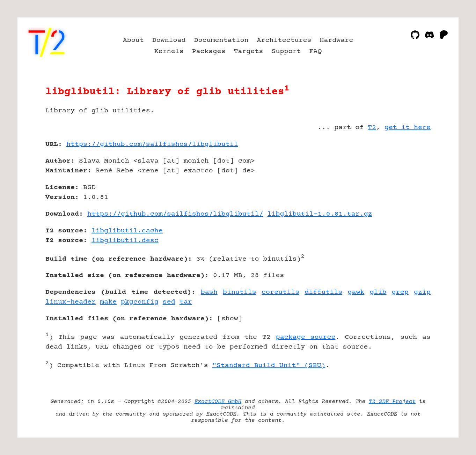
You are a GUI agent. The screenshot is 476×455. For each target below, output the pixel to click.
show (230, 319)
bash (209, 292)
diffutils (323, 292)
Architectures (284, 40)
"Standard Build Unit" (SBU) (269, 366)
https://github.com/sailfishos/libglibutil (152, 144)
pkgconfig (140, 302)
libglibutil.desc (125, 241)
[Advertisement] (410, 185)
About (133, 40)
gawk (356, 292)
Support (286, 51)
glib (378, 292)
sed (169, 302)
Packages (209, 51)
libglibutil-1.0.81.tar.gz (320, 214)
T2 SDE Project (392, 402)
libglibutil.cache (127, 231)
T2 (372, 128)
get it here (408, 128)
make (108, 302)
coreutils (280, 292)
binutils (240, 292)
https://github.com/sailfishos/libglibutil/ (175, 214)
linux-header (71, 302)
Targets (249, 51)
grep (400, 292)
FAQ (315, 51)
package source (306, 337)
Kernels (169, 51)
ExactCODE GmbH (218, 402)
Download (169, 40)
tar (186, 302)
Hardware (336, 40)
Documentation (221, 40)
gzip (422, 292)
